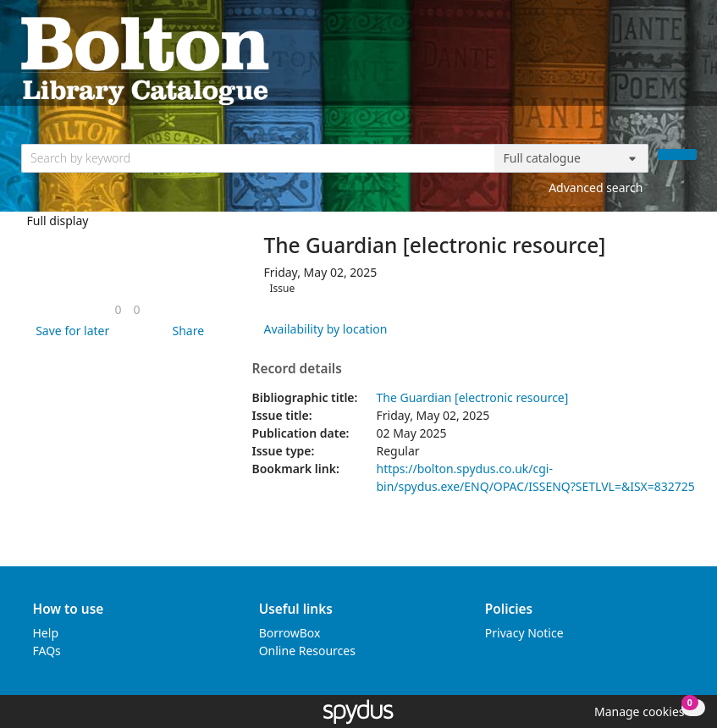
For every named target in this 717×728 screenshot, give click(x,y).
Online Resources (307, 651)
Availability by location (325, 329)
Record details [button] (296, 369)
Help (46, 633)
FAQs (47, 651)
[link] (118, 309)
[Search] (677, 154)
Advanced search (596, 188)
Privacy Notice (524, 633)
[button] (69, 331)
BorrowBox (290, 633)
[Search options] (571, 158)
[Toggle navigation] (688, 60)
